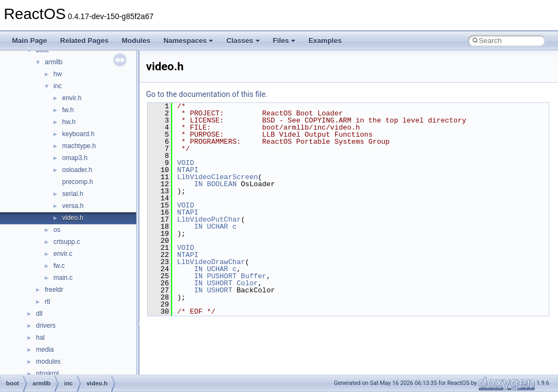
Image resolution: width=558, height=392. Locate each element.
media (45, 350)
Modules (136, 41)
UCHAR (218, 226)
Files (284, 41)
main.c (63, 278)
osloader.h (77, 170)
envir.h (72, 98)
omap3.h (75, 158)
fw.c (59, 266)
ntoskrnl (47, 373)
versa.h (73, 206)
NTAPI (188, 170)
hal (40, 338)
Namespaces (189, 41)
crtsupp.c (67, 242)
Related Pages (84, 41)
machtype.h (79, 146)
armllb (54, 62)
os (57, 230)
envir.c (63, 254)
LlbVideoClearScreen (217, 177)
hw (57, 74)
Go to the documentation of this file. (207, 94)
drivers (46, 326)
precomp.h (78, 182)
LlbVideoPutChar (209, 219)
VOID (186, 163)
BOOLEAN (222, 184)
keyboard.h (78, 134)
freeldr (54, 290)
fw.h (68, 110)
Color (247, 283)
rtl (47, 302)
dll (39, 314)
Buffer (254, 276)
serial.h (73, 194)
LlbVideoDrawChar (211, 262)
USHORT (220, 283)
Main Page (29, 41)
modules (48, 362)
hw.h (69, 122)
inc (57, 86)
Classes (243, 41)
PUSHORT (222, 276)
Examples (325, 41)
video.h (73, 218)
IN (198, 184)
